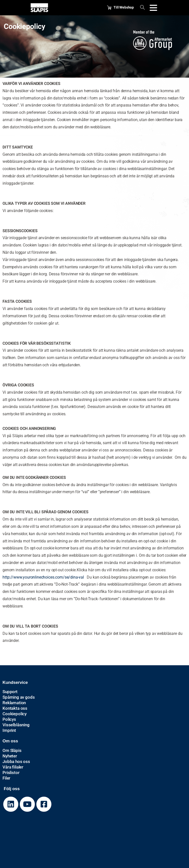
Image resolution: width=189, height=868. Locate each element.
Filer (6, 778)
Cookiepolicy (15, 714)
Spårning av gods (19, 697)
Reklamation (14, 703)
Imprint (9, 730)
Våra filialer (13, 767)
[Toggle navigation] (153, 8)
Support (10, 692)
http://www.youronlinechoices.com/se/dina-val (43, 577)
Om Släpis (12, 750)
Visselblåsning (16, 725)
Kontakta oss (15, 708)
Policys (9, 719)
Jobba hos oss (16, 761)
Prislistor (11, 773)
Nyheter (10, 756)
